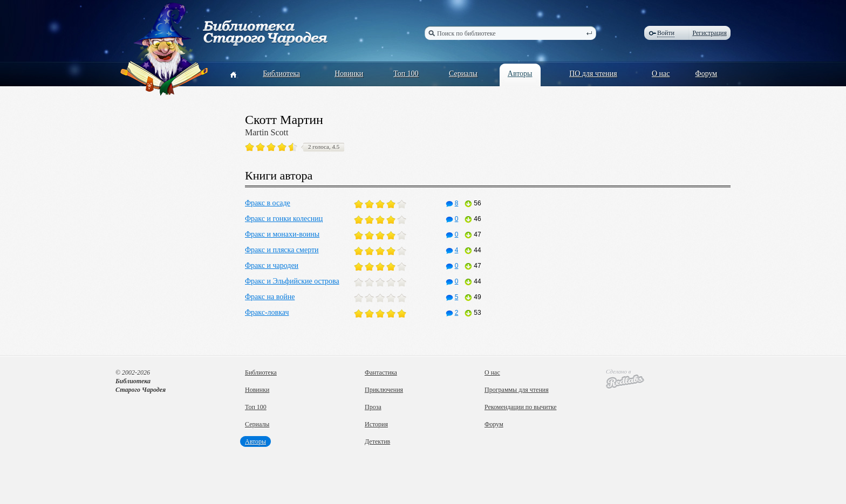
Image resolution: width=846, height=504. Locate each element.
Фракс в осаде (268, 203)
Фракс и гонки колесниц (284, 219)
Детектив (377, 441)
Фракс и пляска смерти (282, 250)
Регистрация (709, 33)
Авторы (520, 74)
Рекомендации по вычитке (521, 407)
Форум (707, 74)
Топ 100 (406, 74)
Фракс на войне (270, 297)
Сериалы (463, 74)
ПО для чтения (593, 74)
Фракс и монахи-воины (282, 234)
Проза (373, 407)
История (376, 424)
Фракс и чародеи (272, 265)
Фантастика (381, 372)
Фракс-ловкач (267, 312)
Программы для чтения (517, 390)
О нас (661, 74)
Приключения (384, 390)
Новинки (349, 74)
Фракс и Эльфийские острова (292, 281)
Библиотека (281, 74)
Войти (666, 33)
